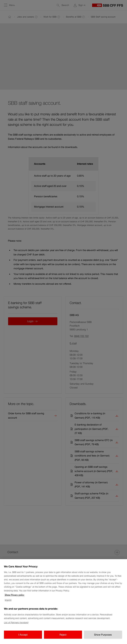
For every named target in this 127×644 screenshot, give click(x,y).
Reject (63, 635)
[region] (63, 602)
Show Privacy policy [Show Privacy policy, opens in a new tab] (15, 595)
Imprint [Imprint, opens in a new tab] (8, 600)
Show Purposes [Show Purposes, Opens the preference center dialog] (103, 635)
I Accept (23, 635)
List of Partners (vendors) (16, 623)
